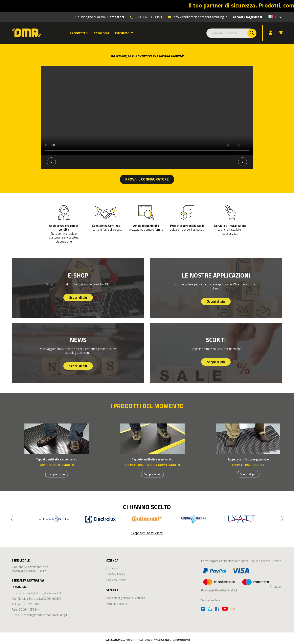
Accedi (238, 17)
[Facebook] (217, 609)
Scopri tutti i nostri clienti (147, 533)
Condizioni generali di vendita (126, 598)
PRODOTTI (79, 33)
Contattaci (116, 17)
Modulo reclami (117, 603)
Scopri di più (78, 297)
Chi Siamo (113, 568)
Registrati (254, 17)
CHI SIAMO (124, 33)
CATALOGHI (102, 33)
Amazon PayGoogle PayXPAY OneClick (241, 579)
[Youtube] (225, 609)
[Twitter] (210, 609)
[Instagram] (233, 609)
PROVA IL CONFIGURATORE (147, 179)
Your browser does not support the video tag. (147, 110)
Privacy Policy (116, 574)
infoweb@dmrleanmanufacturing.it (197, 17)
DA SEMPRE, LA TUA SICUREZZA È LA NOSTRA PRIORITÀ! (147, 56)
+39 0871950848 (148, 17)
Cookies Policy (116, 580)
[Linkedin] (203, 609)
